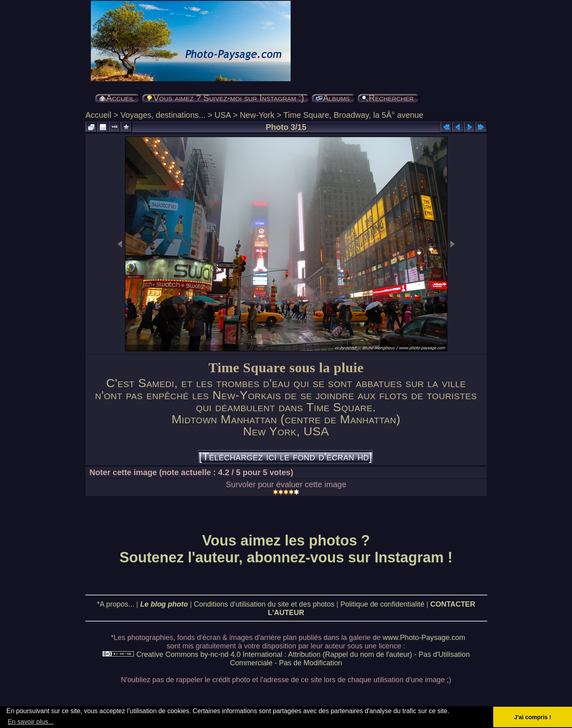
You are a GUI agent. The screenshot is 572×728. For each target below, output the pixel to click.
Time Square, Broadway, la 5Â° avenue (353, 115)
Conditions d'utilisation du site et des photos (264, 604)
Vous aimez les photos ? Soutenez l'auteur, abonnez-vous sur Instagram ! (286, 549)
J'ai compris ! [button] (533, 717)
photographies (150, 638)
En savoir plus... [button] (31, 722)
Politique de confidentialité (382, 604)
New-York (257, 115)
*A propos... (116, 604)
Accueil (98, 115)
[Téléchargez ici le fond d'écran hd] (286, 457)
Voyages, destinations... (163, 115)
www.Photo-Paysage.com (424, 638)
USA (223, 115)
